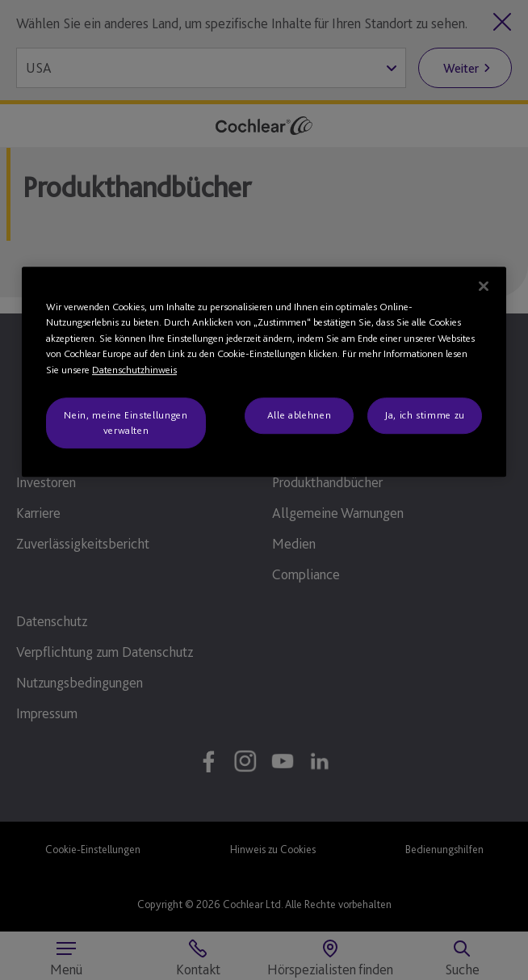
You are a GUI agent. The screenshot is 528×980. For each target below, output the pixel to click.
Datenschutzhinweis (134, 370)
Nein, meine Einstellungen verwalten (126, 423)
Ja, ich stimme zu (425, 416)
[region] (264, 372)
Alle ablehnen (299, 416)
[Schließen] (484, 286)
